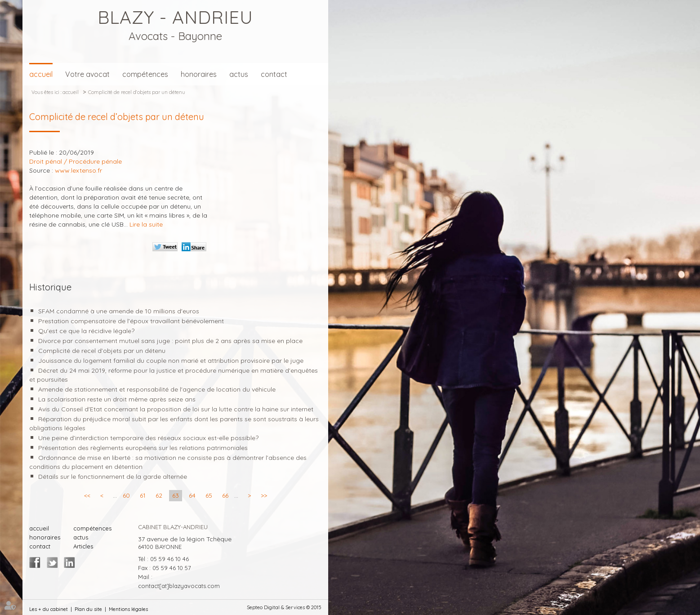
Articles (83, 546)
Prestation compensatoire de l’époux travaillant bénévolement (131, 321)
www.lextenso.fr (78, 170)
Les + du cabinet (49, 609)
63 (176, 495)
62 (159, 495)
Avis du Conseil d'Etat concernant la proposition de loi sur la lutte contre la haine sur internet (176, 409)
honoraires (199, 74)
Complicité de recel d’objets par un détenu (137, 92)
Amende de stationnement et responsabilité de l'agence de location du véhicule (157, 389)
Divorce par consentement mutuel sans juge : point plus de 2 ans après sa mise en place (170, 341)
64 (192, 495)
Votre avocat (87, 74)
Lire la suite (146, 224)
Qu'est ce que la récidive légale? (86, 331)
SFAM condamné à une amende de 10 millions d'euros (119, 311)
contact (274, 74)
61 (143, 495)
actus (239, 74)
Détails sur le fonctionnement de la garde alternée (113, 477)
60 (126, 495)
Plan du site (88, 609)
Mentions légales (128, 609)
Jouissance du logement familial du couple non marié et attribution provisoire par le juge (171, 361)
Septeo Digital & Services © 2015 (284, 607)
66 (225, 495)
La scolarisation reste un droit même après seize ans (117, 399)
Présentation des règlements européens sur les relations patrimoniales (143, 448)
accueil (41, 74)
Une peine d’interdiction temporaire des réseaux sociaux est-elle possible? (148, 438)
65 (209, 495)
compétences (145, 74)
